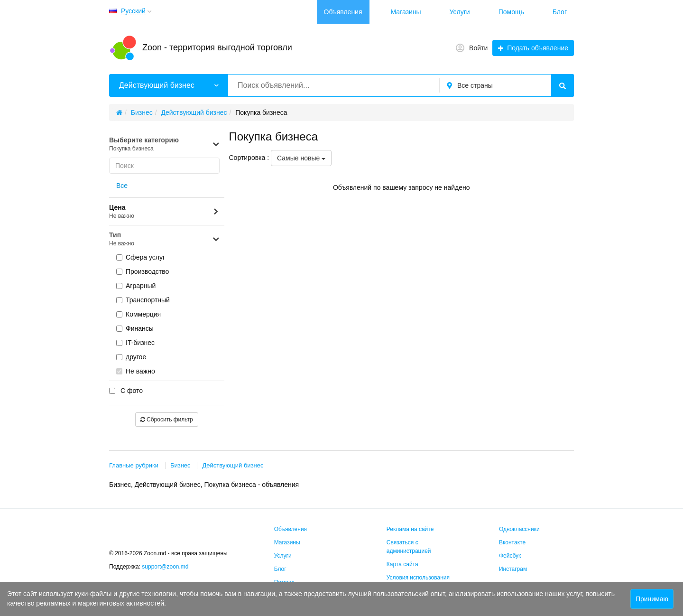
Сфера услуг (141, 257)
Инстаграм (513, 569)
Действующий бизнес (233, 465)
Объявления (343, 12)
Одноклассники (519, 529)
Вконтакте (512, 542)
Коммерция (138, 314)
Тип (164, 239)
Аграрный (136, 286)
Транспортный (143, 300)
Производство (143, 271)
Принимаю (652, 599)
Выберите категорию (164, 145)
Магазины (406, 12)
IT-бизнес (135, 343)
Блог (560, 12)
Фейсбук (510, 556)
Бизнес (180, 465)
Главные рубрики (134, 465)
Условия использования (418, 578)
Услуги (460, 12)
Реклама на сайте (410, 529)
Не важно (136, 371)
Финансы (135, 328)
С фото (126, 391)
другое (131, 357)
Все (122, 186)
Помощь (511, 12)
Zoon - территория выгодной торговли (217, 47)
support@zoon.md (166, 567)
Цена (164, 212)
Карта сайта (402, 564)
